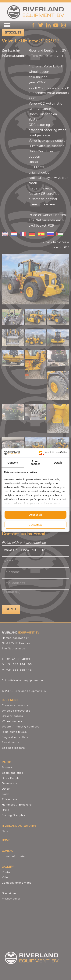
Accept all (35, 515)
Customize (35, 525)
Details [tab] (58, 463)
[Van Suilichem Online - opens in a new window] (53, 453)
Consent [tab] (13, 463)
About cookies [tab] (35, 463)
